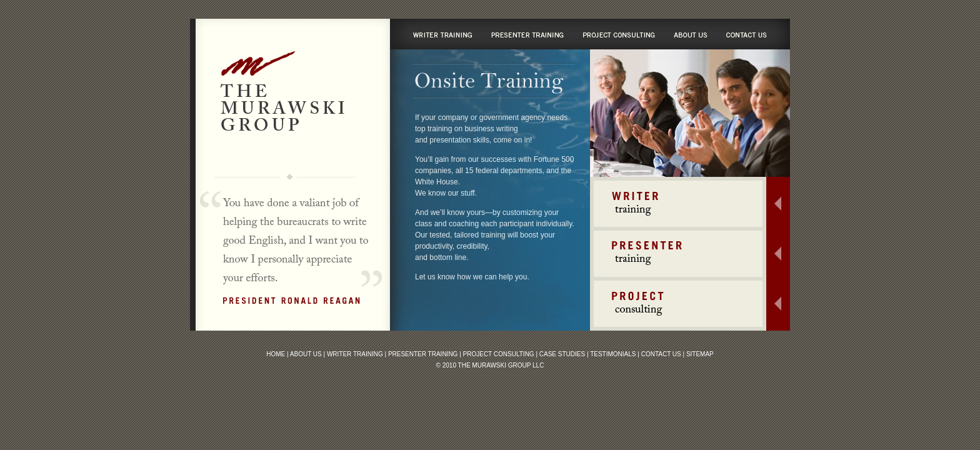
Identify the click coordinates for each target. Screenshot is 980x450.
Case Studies (562, 354)
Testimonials (613, 354)
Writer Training (355, 354)
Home (276, 354)
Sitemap (700, 354)
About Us (306, 354)
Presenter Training (423, 354)
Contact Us (661, 354)
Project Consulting (499, 354)
